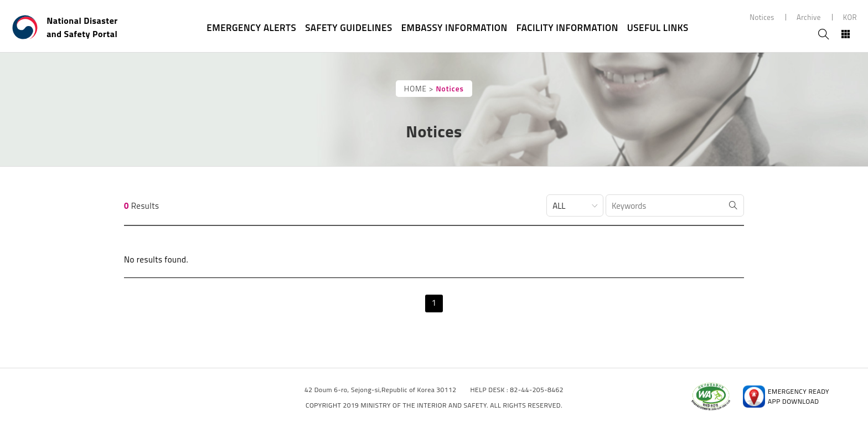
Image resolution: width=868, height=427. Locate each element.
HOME (415, 89)
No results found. (156, 259)
